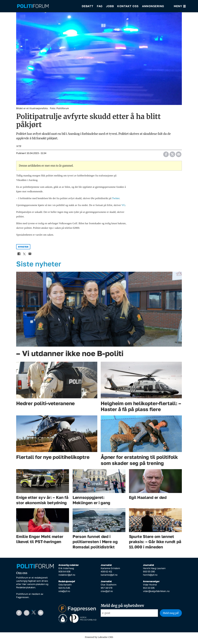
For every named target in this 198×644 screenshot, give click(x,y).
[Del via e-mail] (178, 155)
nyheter (23, 249)
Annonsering (153, 6)
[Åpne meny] (180, 6)
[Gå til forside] (47, 6)
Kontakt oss (128, 6)
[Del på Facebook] (166, 155)
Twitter (116, 200)
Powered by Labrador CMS (99, 639)
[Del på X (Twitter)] (172, 155)
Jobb (110, 6)
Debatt (88, 6)
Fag (100, 6)
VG (123, 207)
